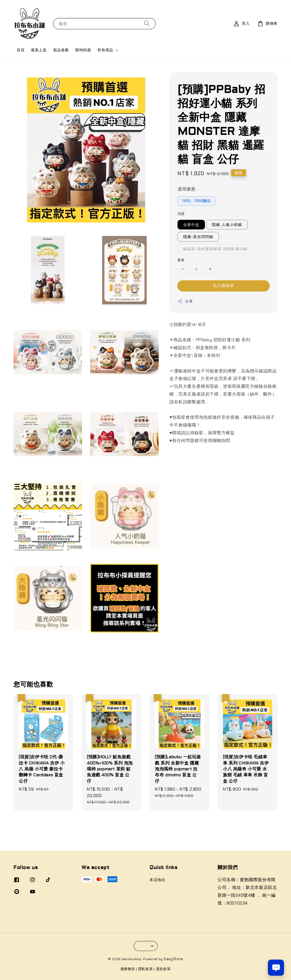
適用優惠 (186, 189)
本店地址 (157, 880)
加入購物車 (223, 286)
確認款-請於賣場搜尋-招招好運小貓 (215, 249)
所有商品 (105, 50)
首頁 (21, 50)
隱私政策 (146, 969)
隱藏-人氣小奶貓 (227, 225)
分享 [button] (185, 301)
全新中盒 (191, 225)
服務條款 (128, 969)
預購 (181, 214)
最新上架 (39, 50)
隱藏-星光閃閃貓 (198, 237)
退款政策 (163, 969)
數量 (181, 260)
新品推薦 (61, 50)
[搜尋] (147, 24)
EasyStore (173, 959)
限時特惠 (83, 50)
